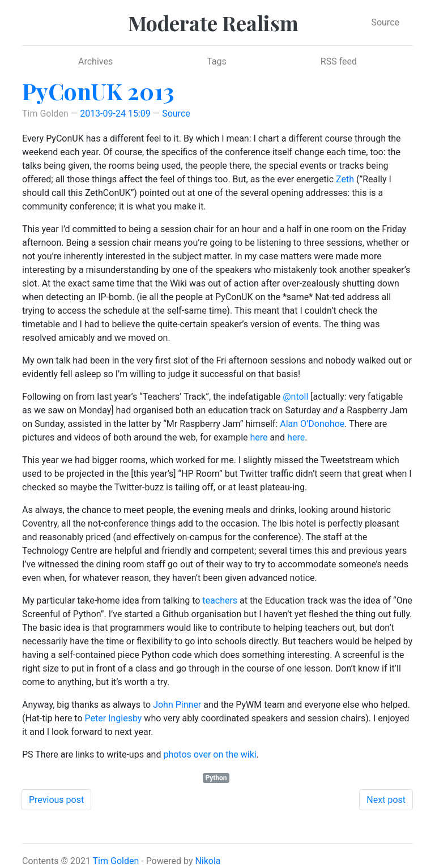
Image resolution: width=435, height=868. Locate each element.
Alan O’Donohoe (312, 424)
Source (385, 22)
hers (229, 600)
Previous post (56, 800)
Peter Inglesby (114, 718)
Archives (95, 61)
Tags (217, 61)
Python (216, 778)
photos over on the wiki (210, 754)
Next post (386, 800)
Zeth (345, 179)
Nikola (208, 861)
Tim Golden (116, 861)
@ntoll (295, 397)
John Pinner (177, 705)
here (259, 437)
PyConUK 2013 (98, 91)
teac (211, 600)
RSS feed (339, 61)
